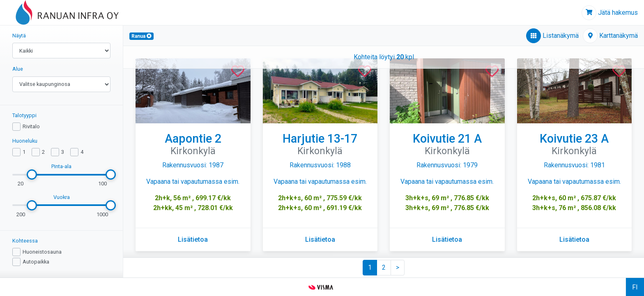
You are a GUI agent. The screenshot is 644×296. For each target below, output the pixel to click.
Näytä (19, 36)
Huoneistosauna (42, 252)
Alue (18, 69)
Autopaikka (36, 262)
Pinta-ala (61, 166)
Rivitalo (31, 126)
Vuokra (62, 197)
